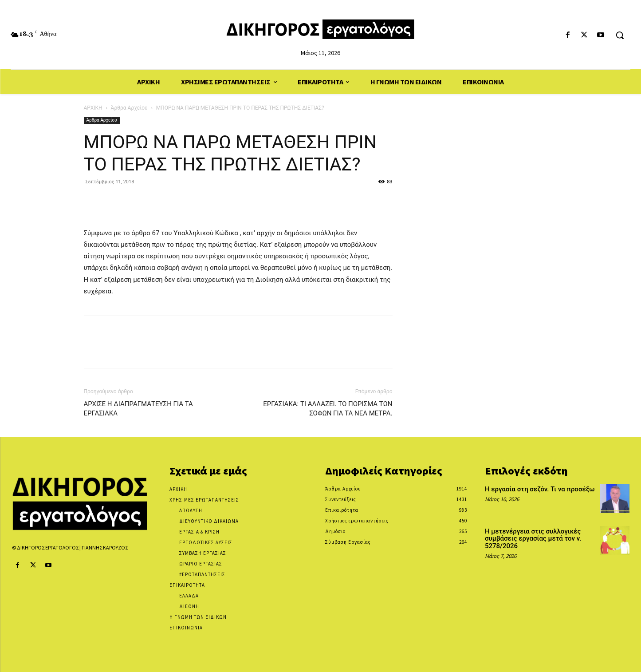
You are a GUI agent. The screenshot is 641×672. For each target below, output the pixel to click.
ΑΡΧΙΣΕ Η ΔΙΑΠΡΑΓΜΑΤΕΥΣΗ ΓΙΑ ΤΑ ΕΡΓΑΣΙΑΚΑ (138, 409)
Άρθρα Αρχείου (129, 108)
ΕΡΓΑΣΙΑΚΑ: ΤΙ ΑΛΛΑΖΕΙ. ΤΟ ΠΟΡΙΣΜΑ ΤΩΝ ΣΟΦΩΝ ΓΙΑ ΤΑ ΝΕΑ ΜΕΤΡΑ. (328, 409)
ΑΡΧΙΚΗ (93, 108)
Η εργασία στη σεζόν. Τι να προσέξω (540, 489)
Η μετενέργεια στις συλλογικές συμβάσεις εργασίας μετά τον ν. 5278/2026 (533, 539)
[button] (620, 35)
